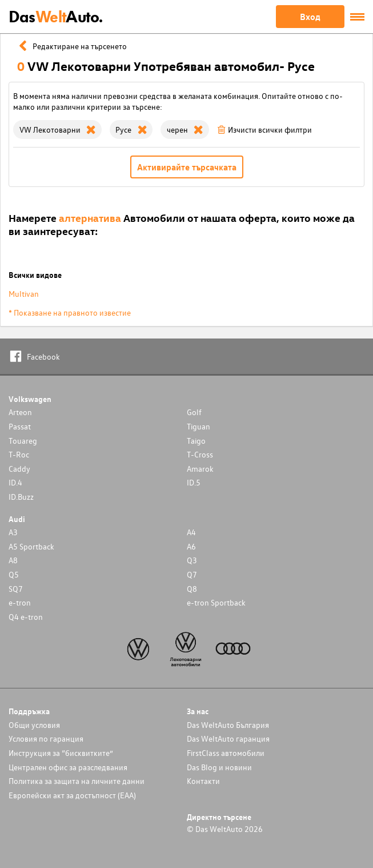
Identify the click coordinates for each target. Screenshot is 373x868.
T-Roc (19, 454)
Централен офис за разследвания (68, 767)
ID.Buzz (21, 497)
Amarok (200, 469)
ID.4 (15, 482)
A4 (191, 532)
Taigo (196, 441)
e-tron (20, 602)
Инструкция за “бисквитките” (61, 753)
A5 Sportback (31, 546)
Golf (194, 412)
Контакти (203, 781)
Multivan (24, 294)
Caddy (19, 469)
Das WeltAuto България (228, 725)
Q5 (14, 574)
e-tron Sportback (216, 602)
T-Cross (200, 454)
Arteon (20, 412)
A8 (13, 560)
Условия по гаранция (46, 738)
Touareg (23, 441)
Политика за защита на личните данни (77, 781)
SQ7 (16, 589)
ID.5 (194, 482)
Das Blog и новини (219, 767)
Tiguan (198, 426)
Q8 (192, 589)
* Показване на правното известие (70, 312)
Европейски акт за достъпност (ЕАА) (72, 795)
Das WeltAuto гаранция (228, 738)
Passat (20, 426)
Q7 (192, 574)
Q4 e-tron (26, 617)
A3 (13, 532)
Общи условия (34, 725)
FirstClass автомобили (226, 753)
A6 (191, 546)
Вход (310, 17)
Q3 (192, 560)
